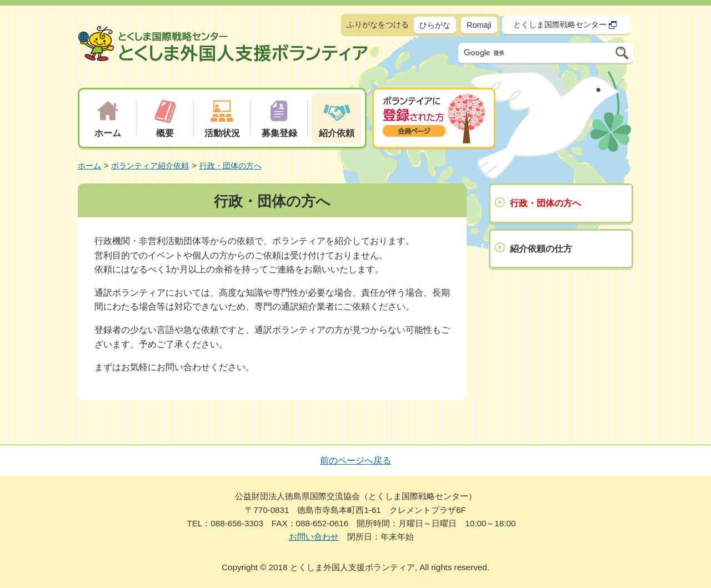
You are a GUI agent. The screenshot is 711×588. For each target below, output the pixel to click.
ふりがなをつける (378, 24)
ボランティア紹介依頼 (150, 166)
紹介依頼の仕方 (541, 249)
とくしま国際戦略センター (565, 25)
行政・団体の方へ (231, 166)
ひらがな (435, 25)
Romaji (479, 25)
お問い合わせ (314, 537)
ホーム (89, 166)
